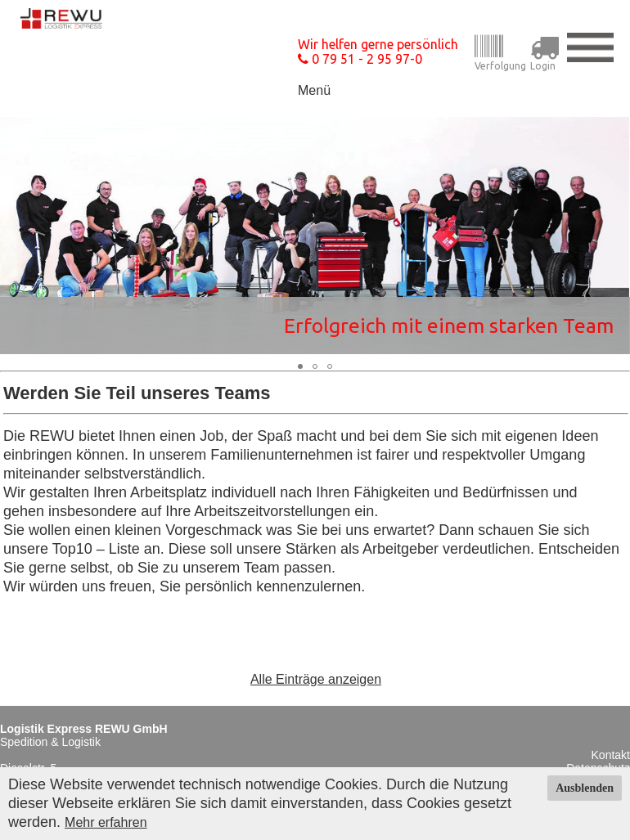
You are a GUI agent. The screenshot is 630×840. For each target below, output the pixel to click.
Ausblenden (585, 788)
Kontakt (611, 755)
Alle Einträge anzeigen (316, 679)
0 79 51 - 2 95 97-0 (360, 59)
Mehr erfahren (106, 822)
